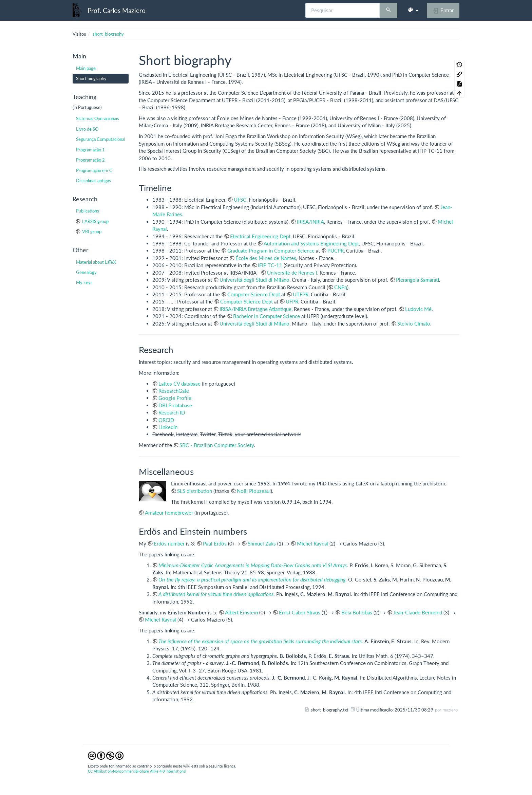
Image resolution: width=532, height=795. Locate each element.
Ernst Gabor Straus (300, 612)
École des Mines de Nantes (266, 258)
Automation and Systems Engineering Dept (311, 243)
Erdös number (169, 543)
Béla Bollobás (357, 612)
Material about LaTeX (96, 262)
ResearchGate (174, 391)
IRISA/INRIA (310, 222)
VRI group (92, 232)
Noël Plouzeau (253, 491)
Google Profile (175, 398)
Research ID (172, 412)
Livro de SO (87, 129)
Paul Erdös (215, 543)
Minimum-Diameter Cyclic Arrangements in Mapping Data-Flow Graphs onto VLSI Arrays (253, 565)
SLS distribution (195, 491)
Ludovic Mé (418, 309)
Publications (88, 211)
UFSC (240, 200)
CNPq (341, 287)
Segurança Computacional (101, 139)
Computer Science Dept (254, 294)
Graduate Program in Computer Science (271, 251)
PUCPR (336, 251)
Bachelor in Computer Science (267, 316)
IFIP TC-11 (270, 265)
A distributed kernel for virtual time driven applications (216, 594)
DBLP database (175, 405)
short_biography (108, 34)
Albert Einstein (241, 612)
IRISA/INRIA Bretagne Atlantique (255, 309)
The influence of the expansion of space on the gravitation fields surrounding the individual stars (260, 641)
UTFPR (301, 294)
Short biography (91, 78)
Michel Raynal (312, 543)
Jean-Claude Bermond (418, 612)
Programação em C (94, 170)
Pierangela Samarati (417, 280)
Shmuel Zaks (262, 543)
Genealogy (86, 272)
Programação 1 (90, 150)
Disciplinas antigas (93, 181)
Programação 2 (90, 160)
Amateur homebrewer (169, 513)
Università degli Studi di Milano (254, 280)
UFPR (292, 301)
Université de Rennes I (292, 273)
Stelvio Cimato (414, 323)
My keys (84, 282)
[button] (413, 10)
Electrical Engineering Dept (260, 236)
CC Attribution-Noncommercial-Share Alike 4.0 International (137, 771)
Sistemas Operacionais (98, 118)
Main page (86, 68)
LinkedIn (168, 427)
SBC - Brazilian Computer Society (217, 445)
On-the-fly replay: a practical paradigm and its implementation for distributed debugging (252, 579)
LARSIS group (95, 221)
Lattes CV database (179, 384)
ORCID (166, 420)
